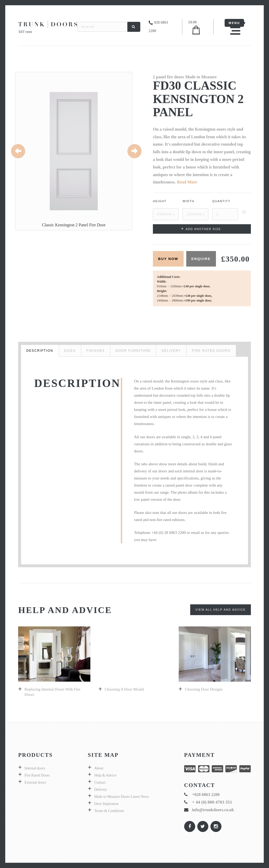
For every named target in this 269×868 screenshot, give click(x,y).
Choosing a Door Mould (124, 689)
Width (188, 201)
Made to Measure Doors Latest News (121, 797)
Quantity (221, 201)
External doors (35, 782)
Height (160, 201)
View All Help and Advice (221, 610)
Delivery (100, 790)
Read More (187, 182)
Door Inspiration (106, 804)
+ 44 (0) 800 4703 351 (212, 802)
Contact (100, 782)
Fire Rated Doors (37, 775)
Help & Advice (105, 775)
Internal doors (35, 768)
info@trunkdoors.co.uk (213, 810)
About (99, 768)
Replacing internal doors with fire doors (52, 692)
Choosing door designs (204, 689)
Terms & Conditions (109, 811)
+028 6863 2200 (206, 795)
